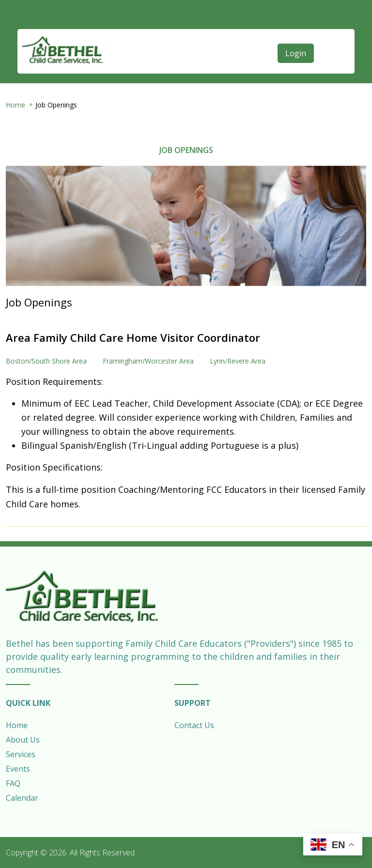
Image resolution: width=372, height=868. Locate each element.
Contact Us (194, 725)
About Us (23, 740)
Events (18, 769)
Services (21, 754)
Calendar (22, 798)
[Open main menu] (329, 32)
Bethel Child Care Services (64, 51)
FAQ (13, 783)
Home (15, 105)
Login (296, 53)
